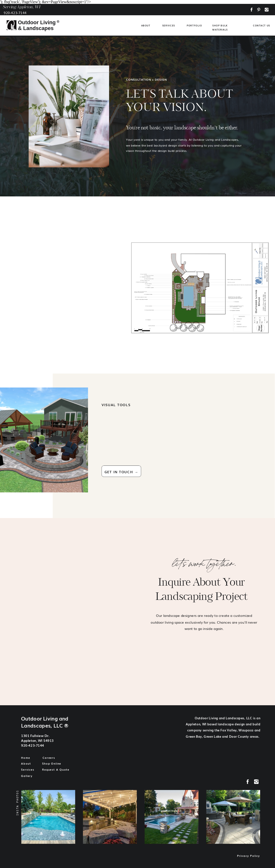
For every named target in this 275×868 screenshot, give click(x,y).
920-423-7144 (15, 12)
